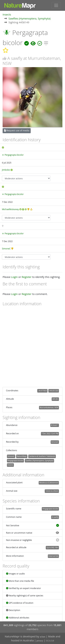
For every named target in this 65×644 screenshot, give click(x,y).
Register (27, 277)
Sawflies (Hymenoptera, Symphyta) (30, 18)
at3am (43, 637)
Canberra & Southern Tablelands (42, 456)
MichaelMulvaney (10, 209)
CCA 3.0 (50, 641)
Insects (7, 14)
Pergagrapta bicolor (14, 155)
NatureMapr (22, 456)
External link (53, 556)
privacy (40, 641)
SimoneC (6, 249)
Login (14, 277)
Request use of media (17, 130)
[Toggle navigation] (56, 5)
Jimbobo (6, 170)
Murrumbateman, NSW (49, 407)
